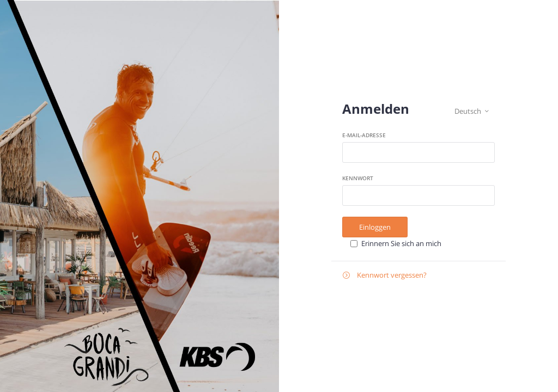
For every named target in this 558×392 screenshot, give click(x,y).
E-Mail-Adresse (364, 135)
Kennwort (358, 178)
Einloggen (375, 227)
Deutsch (472, 111)
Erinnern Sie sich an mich (401, 243)
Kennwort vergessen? (385, 275)
